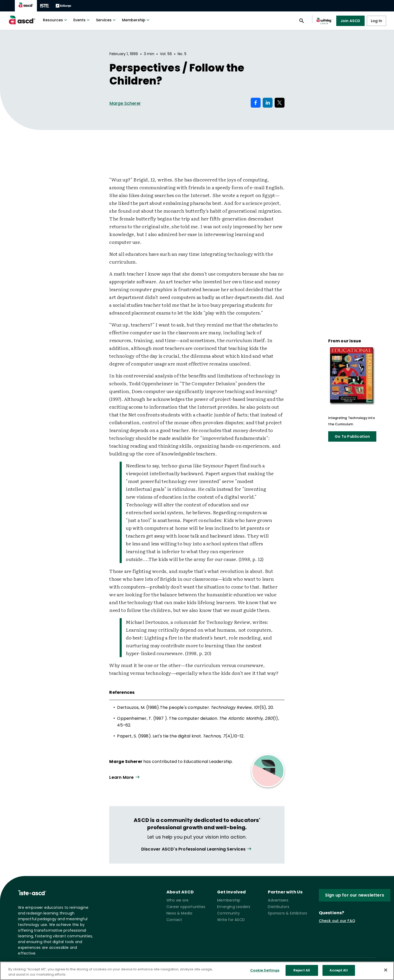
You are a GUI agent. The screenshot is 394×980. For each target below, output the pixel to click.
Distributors (278, 907)
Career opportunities (186, 907)
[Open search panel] (302, 21)
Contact (174, 920)
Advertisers (278, 900)
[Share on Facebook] (256, 103)
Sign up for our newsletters (355, 895)
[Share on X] (280, 103)
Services (106, 20)
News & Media (179, 913)
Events (82, 20)
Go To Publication (352, 436)
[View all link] (197, 849)
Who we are (177, 900)
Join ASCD (350, 21)
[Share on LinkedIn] (268, 103)
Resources (56, 20)
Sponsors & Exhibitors (288, 913)
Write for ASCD (231, 920)
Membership (136, 20)
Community (228, 913)
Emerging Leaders (234, 907)
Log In (376, 21)
